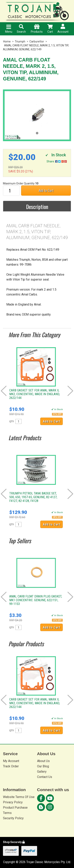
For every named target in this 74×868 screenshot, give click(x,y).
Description (37, 207)
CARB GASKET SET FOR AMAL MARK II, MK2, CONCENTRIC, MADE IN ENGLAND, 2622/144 (35, 394)
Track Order (11, 766)
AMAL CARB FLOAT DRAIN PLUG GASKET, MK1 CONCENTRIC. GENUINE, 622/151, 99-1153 (36, 600)
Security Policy (13, 818)
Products (37, 29)
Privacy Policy (13, 802)
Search (21, 29)
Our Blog (43, 766)
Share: (57, 161)
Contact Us (45, 777)
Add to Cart (46, 190)
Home (7, 41)
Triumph (20, 41)
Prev (4, 391)
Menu (9, 29)
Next (70, 391)
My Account (11, 761)
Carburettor (37, 41)
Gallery (42, 772)
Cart (50, 29)
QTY (12, 422)
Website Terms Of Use (19, 797)
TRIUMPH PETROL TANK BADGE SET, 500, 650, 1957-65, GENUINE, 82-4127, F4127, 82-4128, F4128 (33, 497)
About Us (43, 761)
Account (63, 29)
